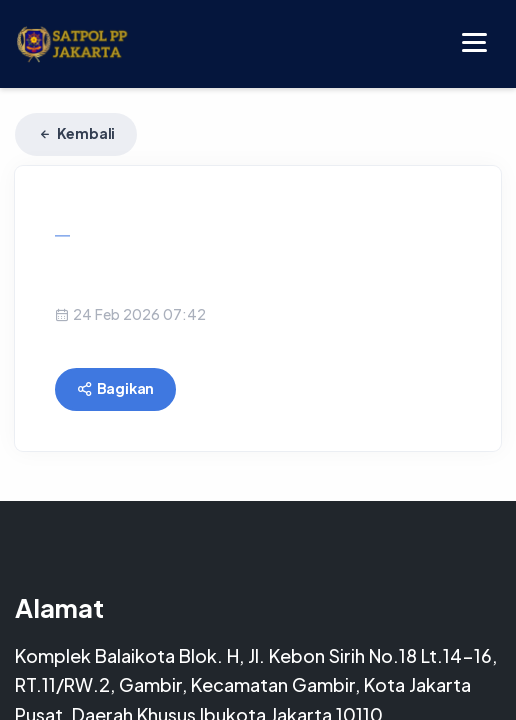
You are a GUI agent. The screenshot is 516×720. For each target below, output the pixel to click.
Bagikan (115, 388)
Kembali (76, 133)
